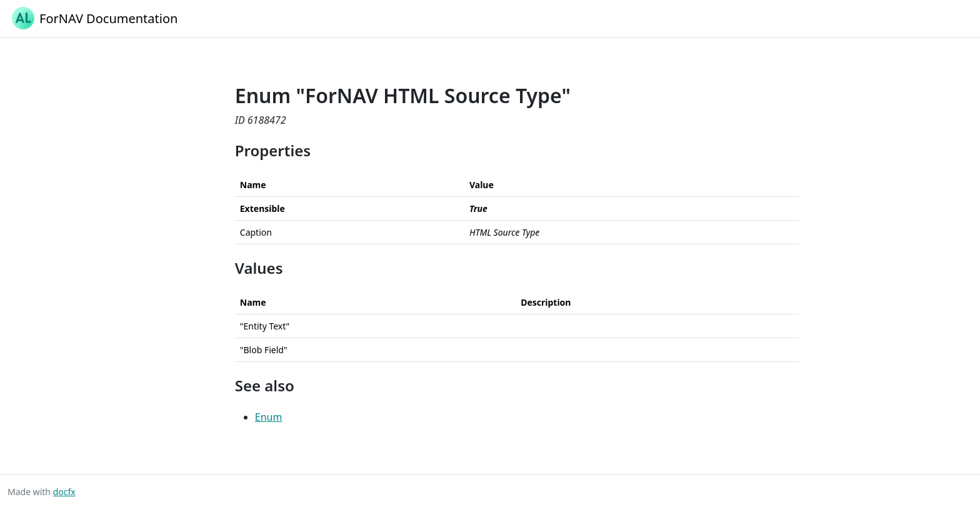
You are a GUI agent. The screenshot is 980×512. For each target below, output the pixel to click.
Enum (269, 417)
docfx (64, 492)
